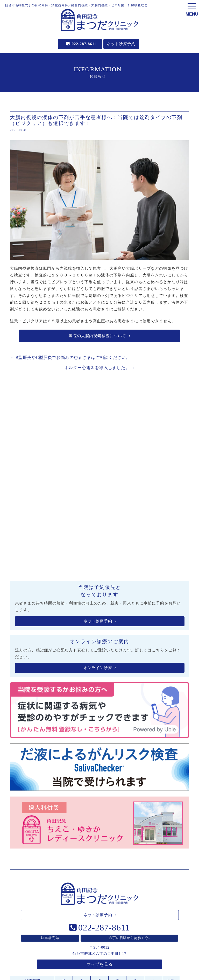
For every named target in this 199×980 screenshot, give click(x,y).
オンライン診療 (100, 668)
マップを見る (100, 964)
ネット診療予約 (121, 44)
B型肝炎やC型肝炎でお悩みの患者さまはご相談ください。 (70, 357)
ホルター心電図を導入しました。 (100, 368)
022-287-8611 (84, 44)
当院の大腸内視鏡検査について (99, 336)
